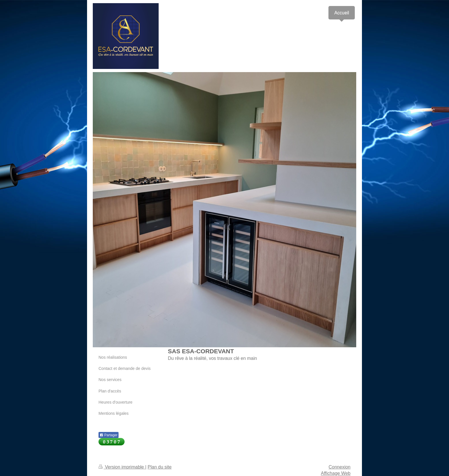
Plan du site (160, 467)
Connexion (340, 467)
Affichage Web (336, 473)
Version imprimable (122, 467)
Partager (109, 435)
